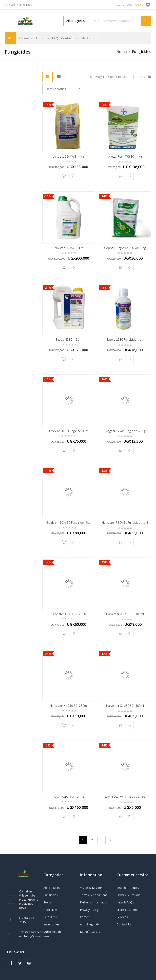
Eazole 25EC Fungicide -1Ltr (125, 340)
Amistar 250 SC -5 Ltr (69, 248)
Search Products (128, 888)
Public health (52, 932)
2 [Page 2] (92, 840)
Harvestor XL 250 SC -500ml (125, 706)
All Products (52, 888)
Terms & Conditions (94, 895)
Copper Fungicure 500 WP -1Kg (125, 248)
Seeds (48, 902)
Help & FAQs (125, 902)
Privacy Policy (89, 910)
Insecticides (51, 924)
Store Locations (127, 910)
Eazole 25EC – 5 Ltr (69, 340)
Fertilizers (50, 917)
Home (121, 52)
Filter (143, 77)
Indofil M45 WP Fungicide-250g (125, 797)
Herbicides (51, 910)
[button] (64, 176)
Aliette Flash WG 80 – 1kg (125, 156)
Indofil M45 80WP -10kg (69, 797)
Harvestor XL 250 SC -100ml (125, 614)
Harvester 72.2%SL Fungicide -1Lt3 (125, 523)
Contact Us (124, 924)
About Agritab (89, 924)
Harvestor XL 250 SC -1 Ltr (69, 614)
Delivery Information (94, 902)
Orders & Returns (128, 895)
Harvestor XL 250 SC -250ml (69, 706)
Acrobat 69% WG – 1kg (69, 156)
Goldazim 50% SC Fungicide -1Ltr (69, 523)
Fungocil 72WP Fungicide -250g (125, 431)
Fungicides (51, 895)
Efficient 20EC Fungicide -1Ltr (69, 431)
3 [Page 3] (101, 840)
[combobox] (81, 21)
